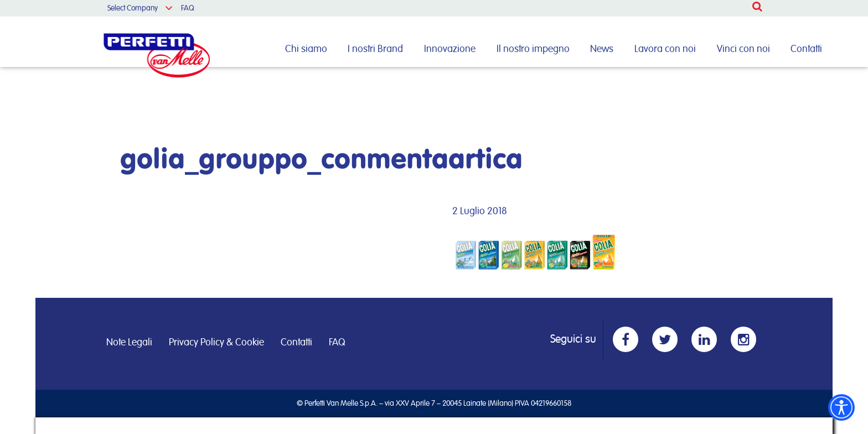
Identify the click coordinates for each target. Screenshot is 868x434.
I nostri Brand (375, 49)
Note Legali (129, 343)
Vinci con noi (743, 49)
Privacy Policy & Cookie (216, 343)
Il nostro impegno (533, 49)
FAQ (188, 8)
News (602, 49)
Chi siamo (306, 49)
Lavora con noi (665, 49)
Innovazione (450, 49)
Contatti (806, 49)
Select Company (133, 8)
